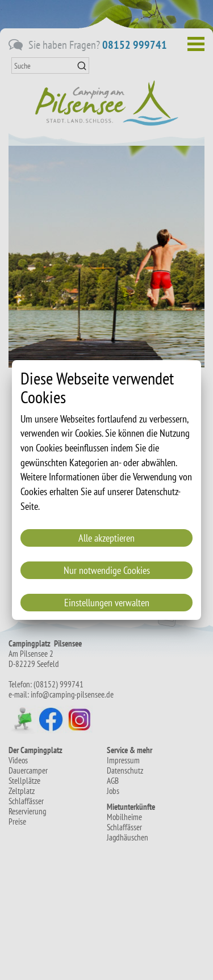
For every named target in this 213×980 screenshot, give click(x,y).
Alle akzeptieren (106, 538)
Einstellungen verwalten (107, 603)
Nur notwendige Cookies (107, 570)
